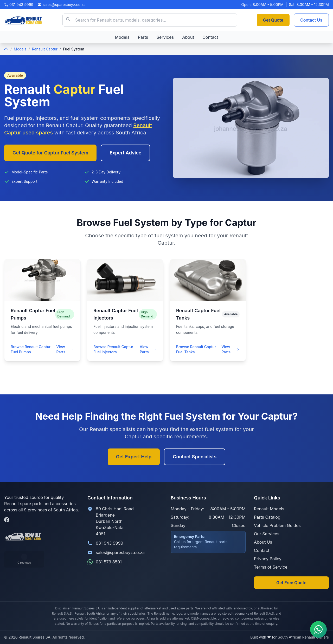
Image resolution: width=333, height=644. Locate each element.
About (188, 37)
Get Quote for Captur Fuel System (50, 153)
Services (165, 37)
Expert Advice (125, 153)
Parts (143, 37)
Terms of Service (271, 567)
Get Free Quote (291, 583)
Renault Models (269, 509)
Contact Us (311, 20)
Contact (210, 37)
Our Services (267, 534)
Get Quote (273, 20)
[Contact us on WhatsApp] (318, 629)
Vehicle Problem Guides (277, 525)
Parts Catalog (267, 517)
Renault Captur (45, 49)
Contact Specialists (195, 457)
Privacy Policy (268, 559)
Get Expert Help (134, 457)
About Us (263, 542)
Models (122, 37)
